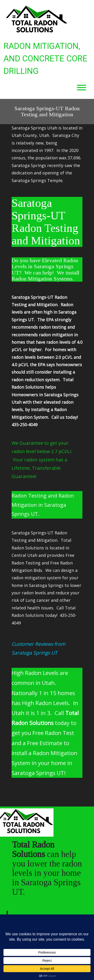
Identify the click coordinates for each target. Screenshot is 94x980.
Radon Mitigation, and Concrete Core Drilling (45, 59)
